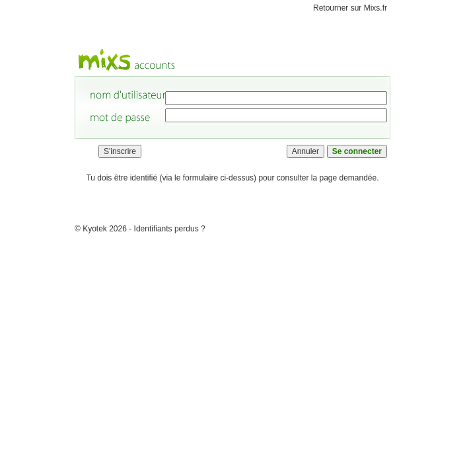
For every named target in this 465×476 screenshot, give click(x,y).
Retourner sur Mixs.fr (350, 8)
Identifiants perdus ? (170, 229)
